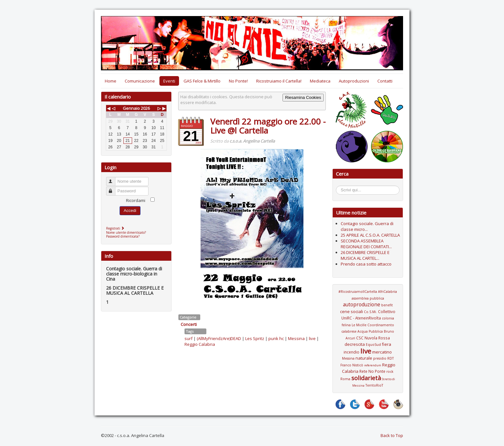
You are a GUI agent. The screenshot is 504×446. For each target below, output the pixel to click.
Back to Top (392, 435)
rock (390, 372)
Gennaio (131, 108)
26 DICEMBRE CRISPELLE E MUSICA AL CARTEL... (365, 255)
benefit (387, 305)
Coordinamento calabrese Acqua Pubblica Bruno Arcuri (368, 332)
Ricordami (136, 200)
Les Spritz (255, 338)
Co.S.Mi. (370, 312)
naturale (364, 358)
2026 (145, 108)
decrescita (355, 344)
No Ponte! (238, 81)
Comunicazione (140, 81)
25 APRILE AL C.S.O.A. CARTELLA (370, 235)
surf (189, 338)
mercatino (382, 352)
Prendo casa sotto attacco (366, 264)
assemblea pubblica (368, 298)
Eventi (169, 81)
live (312, 338)
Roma (345, 379)
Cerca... (339, 187)
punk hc (276, 338)
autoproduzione (362, 304)
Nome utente (114, 179)
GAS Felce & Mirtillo (202, 81)
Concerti (189, 324)
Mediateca (320, 81)
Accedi (130, 210)
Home (111, 81)
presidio (380, 358)
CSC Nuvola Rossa (373, 338)
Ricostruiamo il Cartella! (279, 81)
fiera (387, 344)
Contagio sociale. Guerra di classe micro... (367, 226)
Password (114, 188)
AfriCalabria (387, 292)
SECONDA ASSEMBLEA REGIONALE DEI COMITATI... (366, 244)
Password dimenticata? (123, 236)
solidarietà (366, 378)
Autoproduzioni (354, 81)
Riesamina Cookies (303, 97)
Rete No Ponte (372, 371)
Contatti (385, 81)
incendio (351, 352)
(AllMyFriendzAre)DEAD (219, 338)
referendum (373, 365)
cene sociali (351, 311)
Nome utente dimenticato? (126, 232)
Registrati (116, 228)
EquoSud (373, 345)
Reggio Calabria (200, 344)
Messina (296, 338)
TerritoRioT (374, 385)
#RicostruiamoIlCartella (358, 292)
